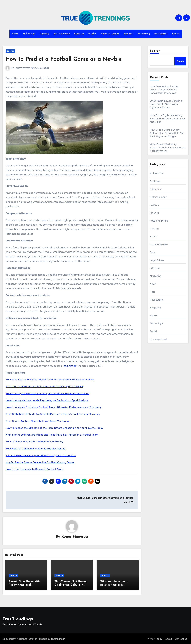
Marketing (144, 34)
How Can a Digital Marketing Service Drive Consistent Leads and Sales (168, 119)
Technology (29, 34)
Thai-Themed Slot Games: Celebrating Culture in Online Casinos (71, 585)
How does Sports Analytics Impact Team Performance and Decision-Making (50, 380)
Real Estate (161, 34)
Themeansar (58, 638)
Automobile (157, 173)
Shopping (156, 308)
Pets (153, 292)
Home (15, 34)
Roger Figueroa (22, 68)
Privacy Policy (154, 638)
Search (155, 51)
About (169, 638)
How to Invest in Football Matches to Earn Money (34, 442)
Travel (153, 331)
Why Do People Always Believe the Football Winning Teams (40, 462)
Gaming (44, 34)
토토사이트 (70, 366)
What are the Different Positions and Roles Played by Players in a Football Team (52, 435)
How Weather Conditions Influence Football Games (35, 449)
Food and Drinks (159, 221)
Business (79, 34)
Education (156, 189)
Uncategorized (158, 339)
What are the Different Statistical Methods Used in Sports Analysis (44, 386)
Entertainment (62, 34)
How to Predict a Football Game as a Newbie (66, 59)
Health (92, 34)
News (153, 284)
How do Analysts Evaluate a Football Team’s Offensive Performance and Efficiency (53, 407)
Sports (176, 34)
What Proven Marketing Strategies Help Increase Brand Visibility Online (168, 148)
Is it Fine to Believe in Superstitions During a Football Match (41, 455)
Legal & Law (157, 260)
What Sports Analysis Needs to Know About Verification (38, 421)
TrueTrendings (18, 619)
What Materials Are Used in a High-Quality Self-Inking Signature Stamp (166, 104)
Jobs (153, 252)
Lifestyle (155, 268)
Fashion (154, 205)
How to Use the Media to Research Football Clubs (35, 469)
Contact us (181, 638)
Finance (155, 213)
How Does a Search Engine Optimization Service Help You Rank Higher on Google (167, 133)
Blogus (43, 638)
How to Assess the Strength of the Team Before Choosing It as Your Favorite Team (54, 428)
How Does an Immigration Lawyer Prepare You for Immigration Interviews (165, 90)
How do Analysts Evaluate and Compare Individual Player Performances (47, 393)
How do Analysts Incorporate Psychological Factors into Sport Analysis (47, 400)
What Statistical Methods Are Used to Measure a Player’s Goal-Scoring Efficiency (53, 414)
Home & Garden (110, 34)
